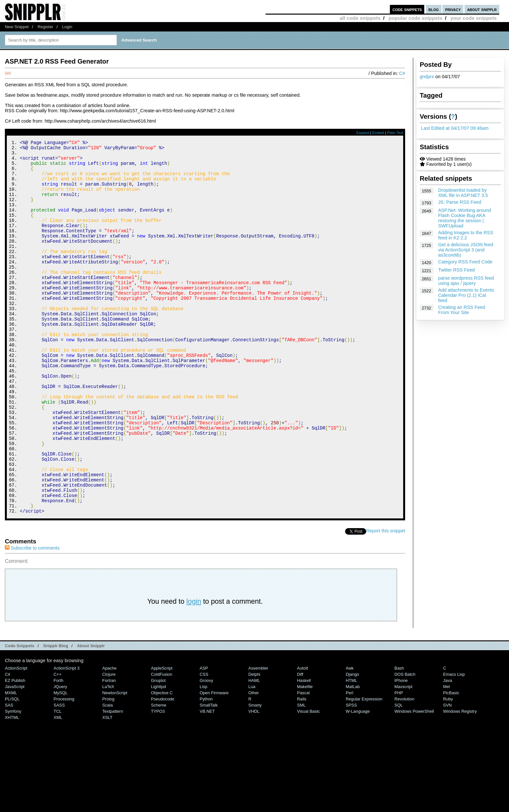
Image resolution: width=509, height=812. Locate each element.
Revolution (404, 769)
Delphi (254, 744)
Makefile (305, 757)
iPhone (401, 751)
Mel (447, 757)
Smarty (255, 775)
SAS (9, 775)
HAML (254, 751)
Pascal (303, 763)
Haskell (304, 751)
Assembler (258, 738)
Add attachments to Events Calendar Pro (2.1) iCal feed (466, 295)
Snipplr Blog (56, 716)
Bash (399, 738)
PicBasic (451, 763)
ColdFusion (162, 744)
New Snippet (17, 27)
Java (447, 751)
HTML (351, 751)
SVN (447, 775)
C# (402, 73)
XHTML (12, 788)
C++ (57, 744)
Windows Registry (460, 781)
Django (352, 744)
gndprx (427, 77)
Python (206, 769)
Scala (107, 775)
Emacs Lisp (454, 744)
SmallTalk (209, 775)
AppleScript (162, 738)
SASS (59, 775)
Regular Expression (364, 769)
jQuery (60, 757)
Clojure (109, 744)
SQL (399, 775)
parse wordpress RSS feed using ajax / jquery (466, 281)
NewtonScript (115, 763)
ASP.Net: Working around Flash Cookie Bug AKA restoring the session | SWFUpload (465, 218)
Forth (58, 751)
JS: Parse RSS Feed (460, 202)
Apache (109, 738)
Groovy (206, 751)
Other (254, 763)
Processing (64, 769)
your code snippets (473, 18)
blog (434, 9)
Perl (349, 763)
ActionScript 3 (67, 738)
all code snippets (360, 18)
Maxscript (403, 757)
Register (45, 27)
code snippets (407, 9)
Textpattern (113, 781)
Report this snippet (386, 601)
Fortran (109, 751)
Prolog (108, 769)
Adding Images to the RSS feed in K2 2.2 (466, 235)
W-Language (358, 781)
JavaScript (15, 757)
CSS (204, 744)
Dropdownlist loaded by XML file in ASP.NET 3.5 (463, 193)
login (194, 671)
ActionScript (16, 738)
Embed (378, 133)
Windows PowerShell (414, 781)
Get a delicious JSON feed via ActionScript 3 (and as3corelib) (466, 250)
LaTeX (108, 757)
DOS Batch (405, 744)
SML (301, 775)
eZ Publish (15, 751)
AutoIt (303, 738)
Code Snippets (20, 716)
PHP (399, 763)
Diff (300, 744)
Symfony (13, 781)
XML (58, 788)
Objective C (162, 763)
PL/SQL (12, 769)
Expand (363, 133)
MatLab (353, 757)
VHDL (254, 781)
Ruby (448, 769)
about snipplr (482, 9)
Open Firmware (214, 763)
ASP (204, 738)
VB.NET (207, 781)
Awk (350, 738)
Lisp (204, 757)
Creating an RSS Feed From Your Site (462, 310)
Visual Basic (308, 781)
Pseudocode (163, 769)
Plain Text (395, 133)
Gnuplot (158, 751)
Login (67, 27)
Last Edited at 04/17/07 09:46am (455, 128)
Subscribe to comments (32, 618)
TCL (57, 781)
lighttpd (158, 757)
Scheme (159, 775)
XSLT (107, 788)
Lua (252, 757)
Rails (302, 769)
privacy (453, 9)
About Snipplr (91, 716)
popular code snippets (416, 18)
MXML (11, 763)
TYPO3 (158, 781)
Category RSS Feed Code (465, 262)
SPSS (351, 775)
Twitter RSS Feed (457, 270)
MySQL (61, 763)
